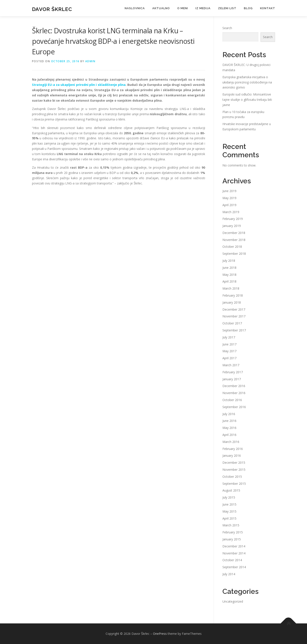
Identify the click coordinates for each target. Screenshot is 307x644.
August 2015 (231, 490)
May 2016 (229, 428)
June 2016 (229, 421)
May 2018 (229, 275)
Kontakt (268, 8)
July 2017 (229, 337)
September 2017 (234, 330)
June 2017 (229, 344)
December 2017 (234, 309)
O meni (183, 8)
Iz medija (203, 8)
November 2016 (234, 393)
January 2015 (232, 539)
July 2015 (229, 497)
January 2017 (232, 379)
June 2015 (229, 504)
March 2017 (231, 365)
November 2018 (234, 240)
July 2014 (229, 574)
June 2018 (229, 268)
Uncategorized (233, 601)
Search (227, 28)
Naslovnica (135, 8)
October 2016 (232, 400)
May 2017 (229, 351)
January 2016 (232, 456)
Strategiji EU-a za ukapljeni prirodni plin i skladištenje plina (79, 85)
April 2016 (229, 435)
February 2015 (233, 532)
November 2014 (234, 553)
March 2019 (231, 212)
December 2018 (234, 233)
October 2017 (232, 323)
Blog (248, 8)
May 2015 (229, 511)
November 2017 (234, 316)
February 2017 (233, 372)
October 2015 (232, 477)
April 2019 (229, 205)
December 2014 (234, 546)
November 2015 (234, 470)
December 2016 (234, 386)
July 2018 (229, 261)
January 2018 (232, 302)
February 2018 (233, 295)
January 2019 (232, 226)
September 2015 (234, 484)
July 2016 (229, 414)
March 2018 (231, 288)
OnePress (160, 634)
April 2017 (229, 358)
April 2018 (229, 281)
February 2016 (233, 449)
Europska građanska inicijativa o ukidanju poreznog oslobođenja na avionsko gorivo (247, 82)
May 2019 (229, 198)
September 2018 (234, 254)
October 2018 (232, 247)
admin (90, 61)
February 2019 (233, 219)
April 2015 (229, 518)
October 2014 (232, 560)
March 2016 (231, 442)
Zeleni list (227, 8)
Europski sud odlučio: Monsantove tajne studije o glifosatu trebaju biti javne (247, 100)
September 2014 (234, 567)
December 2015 (234, 463)
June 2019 (229, 191)
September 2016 (234, 407)
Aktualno (161, 8)
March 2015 (231, 525)
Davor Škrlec (52, 9)
